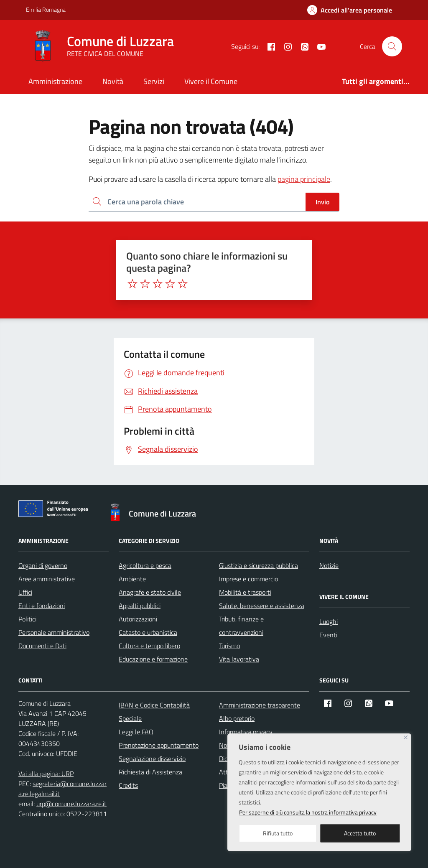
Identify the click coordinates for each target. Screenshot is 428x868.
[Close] (406, 737)
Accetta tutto (360, 833)
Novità (113, 81)
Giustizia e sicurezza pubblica (259, 565)
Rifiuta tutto (278, 833)
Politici (27, 619)
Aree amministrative (47, 579)
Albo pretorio (237, 718)
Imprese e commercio (248, 579)
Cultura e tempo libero (149, 646)
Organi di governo (43, 565)
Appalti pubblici (140, 606)
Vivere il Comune (211, 81)
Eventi (328, 635)
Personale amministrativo (54, 632)
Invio (322, 202)
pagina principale (304, 179)
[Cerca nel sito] (392, 46)
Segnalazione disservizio (152, 759)
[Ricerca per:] (197, 202)
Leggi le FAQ (136, 732)
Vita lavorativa (239, 659)
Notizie (329, 565)
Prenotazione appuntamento (159, 745)
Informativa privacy (246, 732)
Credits (128, 785)
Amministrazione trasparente (260, 705)
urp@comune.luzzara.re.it (71, 804)
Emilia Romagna (46, 9)
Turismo (229, 646)
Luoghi (329, 621)
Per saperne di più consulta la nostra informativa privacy (308, 812)
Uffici (25, 592)
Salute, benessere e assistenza (262, 606)
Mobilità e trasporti (245, 592)
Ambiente (132, 579)
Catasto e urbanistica (148, 632)
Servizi (154, 81)
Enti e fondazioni (42, 606)
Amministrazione (55, 81)
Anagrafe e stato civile (150, 592)
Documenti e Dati (42, 646)
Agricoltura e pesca (145, 565)
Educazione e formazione (153, 659)
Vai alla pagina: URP (46, 774)
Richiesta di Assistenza (150, 772)
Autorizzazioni (138, 619)
